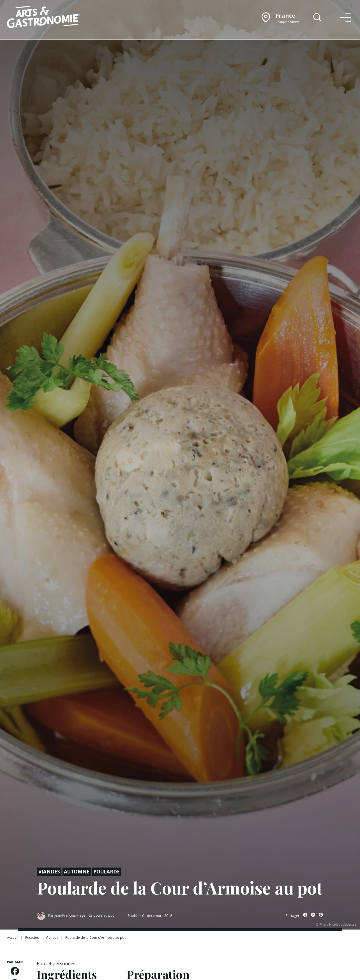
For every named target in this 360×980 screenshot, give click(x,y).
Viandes (49, 872)
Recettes (32, 938)
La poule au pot (101, 915)
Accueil (13, 938)
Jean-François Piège (70, 915)
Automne (77, 872)
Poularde (107, 872)
